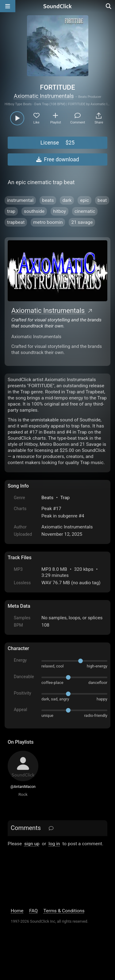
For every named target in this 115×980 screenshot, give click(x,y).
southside (34, 211)
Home (17, 911)
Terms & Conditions (64, 911)
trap (11, 211)
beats (48, 200)
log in (54, 844)
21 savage (82, 222)
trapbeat (16, 222)
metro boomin (48, 222)
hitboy (59, 211)
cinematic (85, 211)
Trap (65, 498)
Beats (47, 498)
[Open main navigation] (8, 6)
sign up (32, 844)
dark (67, 200)
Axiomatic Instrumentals (44, 96)
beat (102, 200)
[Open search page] (109, 6)
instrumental (20, 200)
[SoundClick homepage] (58, 6)
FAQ (33, 911)
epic (84, 200)
